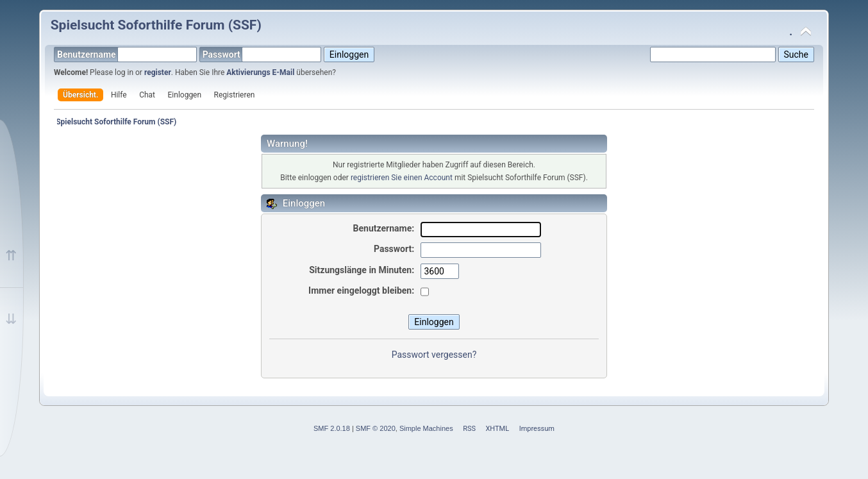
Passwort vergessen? (434, 355)
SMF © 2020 (376, 428)
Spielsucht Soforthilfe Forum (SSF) (156, 25)
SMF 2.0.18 (332, 428)
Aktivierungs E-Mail (260, 72)
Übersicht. (80, 95)
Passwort (262, 55)
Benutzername (127, 55)
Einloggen (185, 95)
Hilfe (119, 95)
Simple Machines (426, 428)
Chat (147, 95)
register (158, 72)
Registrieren (235, 95)
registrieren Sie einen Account (402, 178)
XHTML (497, 429)
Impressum (537, 429)
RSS (469, 429)
